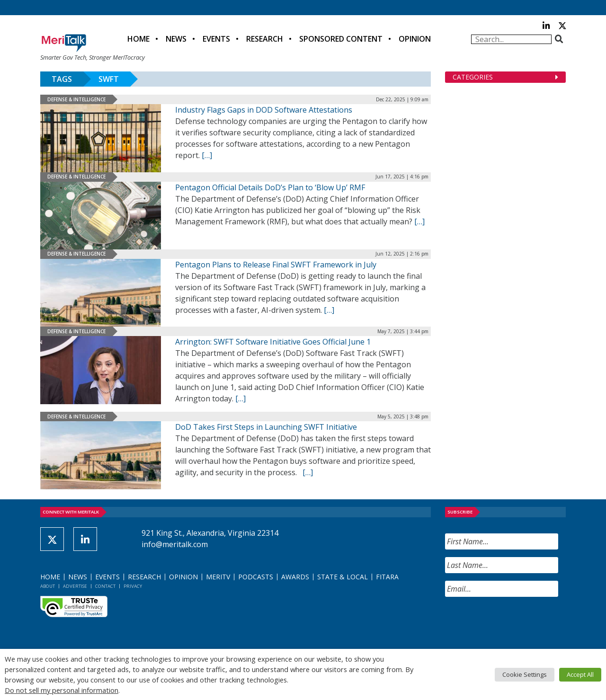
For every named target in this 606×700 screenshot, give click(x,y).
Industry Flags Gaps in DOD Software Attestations (264, 110)
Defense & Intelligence (76, 99)
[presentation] (517, 623)
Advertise (75, 586)
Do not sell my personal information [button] (62, 690)
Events (216, 39)
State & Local (343, 577)
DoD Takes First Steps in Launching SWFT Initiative (266, 427)
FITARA (387, 577)
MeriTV (218, 577)
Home (138, 39)
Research (265, 39)
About (48, 586)
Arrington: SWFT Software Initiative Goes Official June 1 (273, 342)
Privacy (133, 586)
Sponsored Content (341, 39)
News (176, 39)
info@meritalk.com (175, 544)
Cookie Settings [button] (525, 674)
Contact (105, 586)
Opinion (415, 39)
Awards (295, 577)
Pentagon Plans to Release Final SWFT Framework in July (276, 265)
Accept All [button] (580, 674)
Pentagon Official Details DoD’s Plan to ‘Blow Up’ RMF (270, 187)
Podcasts (256, 577)
